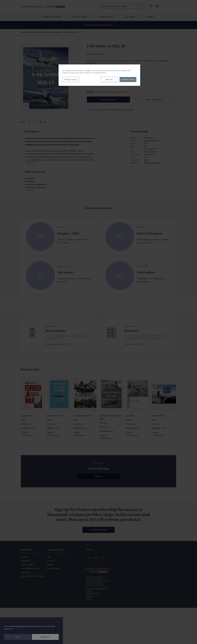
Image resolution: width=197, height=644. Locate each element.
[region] (99, 75)
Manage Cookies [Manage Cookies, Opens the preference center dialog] (71, 79)
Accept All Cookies (128, 79)
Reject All (109, 79)
